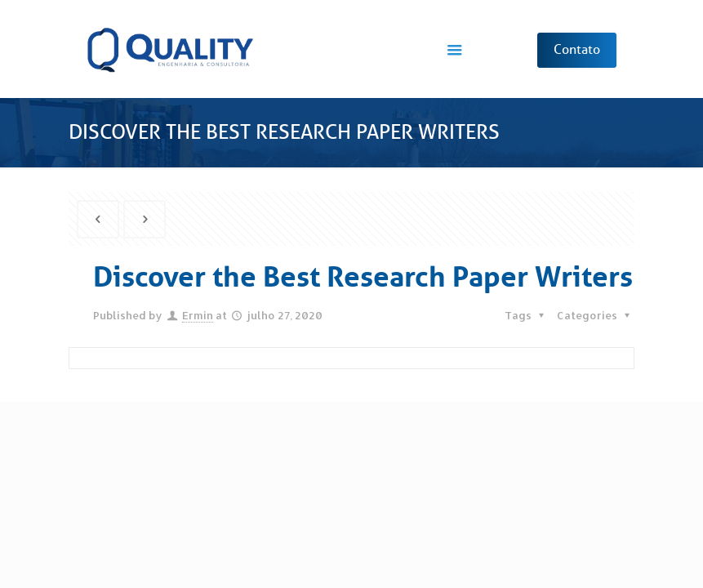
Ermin (198, 315)
